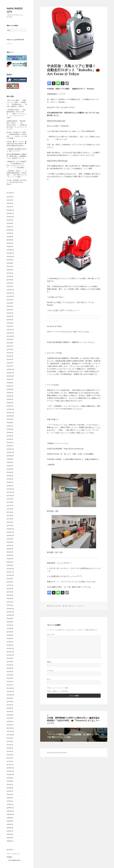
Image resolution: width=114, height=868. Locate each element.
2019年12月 (10, 409)
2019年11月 (10, 413)
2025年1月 (10, 207)
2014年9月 (10, 619)
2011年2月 (10, 761)
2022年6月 (10, 310)
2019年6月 (10, 429)
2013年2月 (10, 682)
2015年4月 (10, 595)
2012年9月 (10, 698)
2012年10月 (10, 695)
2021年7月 (10, 346)
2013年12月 (10, 648)
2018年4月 (10, 476)
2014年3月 (10, 638)
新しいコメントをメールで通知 (59, 688)
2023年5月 (10, 273)
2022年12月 (10, 290)
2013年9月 (10, 658)
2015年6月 (10, 589)
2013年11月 (10, 652)
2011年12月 (10, 728)
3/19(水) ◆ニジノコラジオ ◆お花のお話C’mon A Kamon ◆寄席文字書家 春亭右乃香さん (16, 144)
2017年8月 (10, 502)
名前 (49, 662)
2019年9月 (10, 419)
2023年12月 (10, 250)
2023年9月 (10, 260)
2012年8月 (10, 702)
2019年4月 (10, 436)
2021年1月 (10, 366)
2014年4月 (10, 635)
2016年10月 (10, 536)
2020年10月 (10, 376)
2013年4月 (10, 675)
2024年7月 (10, 227)
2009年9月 (10, 818)
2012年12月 (10, 688)
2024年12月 (10, 210)
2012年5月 (10, 711)
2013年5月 (10, 672)
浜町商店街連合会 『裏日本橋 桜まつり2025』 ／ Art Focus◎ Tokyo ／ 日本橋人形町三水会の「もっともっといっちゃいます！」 (17, 125)
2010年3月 (10, 798)
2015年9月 (10, 579)
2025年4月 (10, 197)
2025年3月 (10, 200)
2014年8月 (10, 622)
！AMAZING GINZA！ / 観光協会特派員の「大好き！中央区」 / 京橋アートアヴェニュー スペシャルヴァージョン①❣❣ (16, 114)
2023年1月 (10, 286)
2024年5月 (10, 233)
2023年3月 (10, 280)
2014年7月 (10, 625)
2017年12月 (10, 489)
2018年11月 (10, 452)
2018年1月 (10, 486)
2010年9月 (10, 778)
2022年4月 (10, 316)
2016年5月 (10, 552)
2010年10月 (10, 775)
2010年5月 (10, 791)
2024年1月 (10, 247)
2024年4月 (10, 237)
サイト (49, 679)
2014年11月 (10, 612)
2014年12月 (10, 609)
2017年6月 (10, 509)
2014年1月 (10, 645)
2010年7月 (10, 785)
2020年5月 (10, 393)
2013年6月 (10, 668)
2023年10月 (10, 256)
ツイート (9, 44)
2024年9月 (10, 220)
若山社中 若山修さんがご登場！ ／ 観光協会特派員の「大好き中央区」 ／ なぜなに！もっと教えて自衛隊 (17, 135)
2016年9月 (10, 539)
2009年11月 (10, 811)
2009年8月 (10, 821)
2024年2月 (10, 243)
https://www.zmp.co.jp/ (56, 121)
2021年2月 (10, 363)
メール (50, 671)
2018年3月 (10, 479)
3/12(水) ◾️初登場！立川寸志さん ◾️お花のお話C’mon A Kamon (17, 182)
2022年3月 (10, 320)
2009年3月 (10, 838)
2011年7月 (10, 745)
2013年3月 (10, 678)
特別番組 (9, 857)
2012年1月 (10, 725)
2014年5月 (10, 632)
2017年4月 (10, 516)
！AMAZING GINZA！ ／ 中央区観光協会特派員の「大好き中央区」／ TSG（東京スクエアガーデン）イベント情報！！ (17, 174)
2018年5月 (10, 472)
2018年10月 (10, 456)
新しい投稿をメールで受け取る (59, 691)
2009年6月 (10, 828)
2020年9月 (10, 379)
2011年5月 (10, 751)
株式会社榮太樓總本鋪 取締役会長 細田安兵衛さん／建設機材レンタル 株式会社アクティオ (17, 156)
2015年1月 (10, 605)
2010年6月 (10, 788)
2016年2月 (10, 562)
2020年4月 (10, 396)
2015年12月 (10, 569)
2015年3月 (10, 599)
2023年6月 (10, 270)
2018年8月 (10, 462)
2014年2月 (10, 642)
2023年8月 (10, 263)
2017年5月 (10, 512)
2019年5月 (10, 433)
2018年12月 (10, 449)
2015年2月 (10, 602)
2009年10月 (10, 814)
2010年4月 (10, 794)
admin (66, 606)
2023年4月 (10, 276)
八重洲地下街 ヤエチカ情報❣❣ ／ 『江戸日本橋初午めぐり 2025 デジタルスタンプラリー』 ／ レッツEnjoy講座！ (17, 165)
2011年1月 (10, 765)
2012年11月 (10, 692)
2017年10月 (10, 496)
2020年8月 (10, 383)
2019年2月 (10, 443)
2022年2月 (10, 323)
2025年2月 (10, 203)
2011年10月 (10, 735)
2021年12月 (10, 330)
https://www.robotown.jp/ (57, 160)
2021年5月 (10, 353)
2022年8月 (10, 303)
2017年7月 (10, 506)
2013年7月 (10, 665)
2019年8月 (10, 423)
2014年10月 (10, 615)
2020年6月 (10, 389)
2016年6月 (10, 549)
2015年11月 (10, 572)
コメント (51, 634)
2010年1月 (10, 804)
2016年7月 (10, 545)
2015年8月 (10, 582)
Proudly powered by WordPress (57, 753)
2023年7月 (10, 266)
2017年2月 (10, 522)
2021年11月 (10, 333)
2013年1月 (10, 685)
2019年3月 (10, 439)
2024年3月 (10, 240)
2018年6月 (10, 469)
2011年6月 (10, 748)
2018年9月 (10, 459)
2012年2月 (10, 721)
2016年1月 (10, 565)
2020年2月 (10, 403)
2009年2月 (10, 841)
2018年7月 (10, 466)
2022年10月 (10, 296)
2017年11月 (10, 492)
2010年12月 (10, 768)
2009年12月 (10, 808)
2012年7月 (10, 705)
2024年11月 (10, 213)
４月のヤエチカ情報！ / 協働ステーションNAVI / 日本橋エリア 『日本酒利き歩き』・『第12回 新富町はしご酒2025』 (17, 103)
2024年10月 (10, 217)
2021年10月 (10, 336)
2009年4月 (10, 834)
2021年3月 (10, 359)
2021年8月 (10, 343)
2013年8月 (10, 662)
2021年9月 (10, 339)
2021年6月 (10, 349)
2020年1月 (10, 406)
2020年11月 (10, 373)
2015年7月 (10, 585)
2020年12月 (10, 369)
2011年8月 (10, 741)
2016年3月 (10, 559)
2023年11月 (10, 253)
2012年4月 (10, 715)
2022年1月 (10, 326)
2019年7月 (10, 426)
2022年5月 (10, 313)
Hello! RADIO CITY (15, 10)
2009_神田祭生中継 (14, 860)
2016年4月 (10, 555)
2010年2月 (10, 801)
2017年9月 (10, 499)
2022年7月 (10, 306)
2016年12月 (10, 529)
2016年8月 (10, 542)
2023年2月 (10, 283)
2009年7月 (10, 824)
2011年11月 (10, 731)
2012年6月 (10, 708)
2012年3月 (10, 718)
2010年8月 (10, 781)
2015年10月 (10, 575)
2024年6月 (10, 230)
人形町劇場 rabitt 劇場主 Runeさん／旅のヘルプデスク (17, 150)
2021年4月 (10, 356)
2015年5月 (10, 592)
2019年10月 (10, 416)
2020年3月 (10, 399)
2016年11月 (10, 532)
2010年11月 (10, 771)
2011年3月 (10, 758)
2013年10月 (10, 655)
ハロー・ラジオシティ (13, 854)
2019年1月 (10, 446)
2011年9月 (10, 738)
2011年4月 (10, 755)
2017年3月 (10, 519)
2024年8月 (10, 223)
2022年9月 (10, 300)
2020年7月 (10, 386)
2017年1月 (10, 526)
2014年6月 (10, 628)
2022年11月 (10, 293)
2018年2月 (10, 482)
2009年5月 (10, 831)
